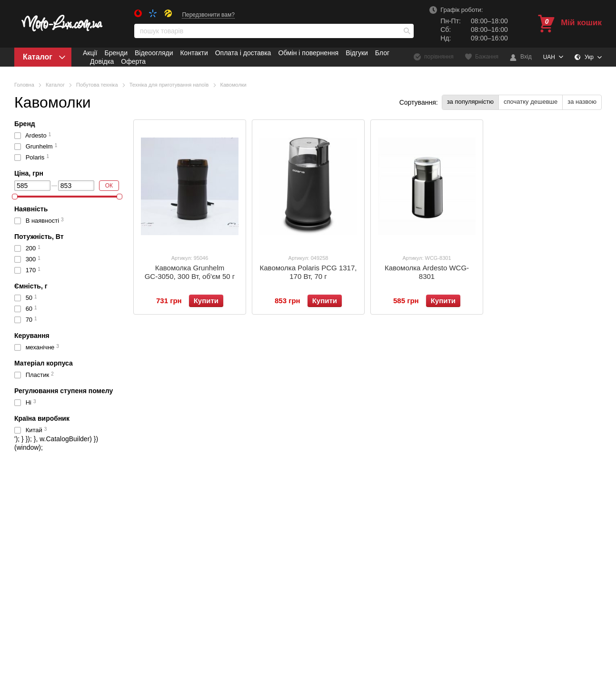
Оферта (133, 61)
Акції (90, 53)
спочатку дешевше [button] (531, 102)
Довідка (102, 61)
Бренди (116, 53)
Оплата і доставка (243, 53)
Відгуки (357, 53)
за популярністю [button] (470, 102)
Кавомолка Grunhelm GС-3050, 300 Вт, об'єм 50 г (190, 272)
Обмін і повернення (308, 53)
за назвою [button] (582, 102)
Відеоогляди (154, 53)
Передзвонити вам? (208, 15)
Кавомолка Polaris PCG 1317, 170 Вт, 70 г (308, 272)
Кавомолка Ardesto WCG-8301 (427, 272)
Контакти (194, 53)
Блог (382, 53)
